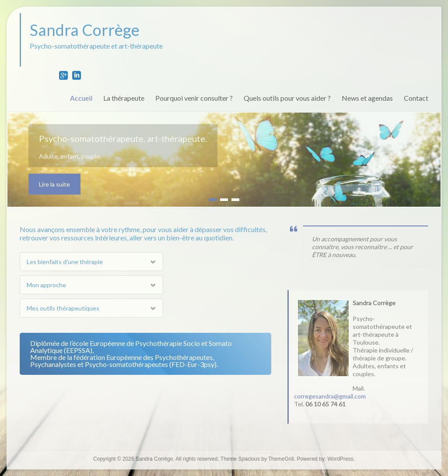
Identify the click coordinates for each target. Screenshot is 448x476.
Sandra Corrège (85, 30)
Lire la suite (54, 184)
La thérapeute (124, 98)
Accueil (81, 98)
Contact (416, 98)
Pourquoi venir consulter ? (194, 98)
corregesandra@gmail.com (330, 396)
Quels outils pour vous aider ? (287, 98)
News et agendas (367, 98)
